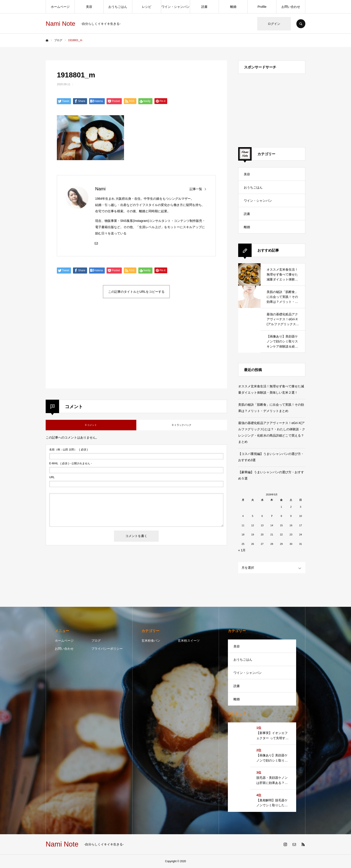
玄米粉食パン (151, 641)
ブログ (96, 641)
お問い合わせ (291, 7)
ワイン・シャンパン (175, 7)
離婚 (233, 7)
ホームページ (60, 7)
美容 (89, 7)
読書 (204, 7)
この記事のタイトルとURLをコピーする (136, 292)
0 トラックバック (182, 425)
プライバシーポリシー (107, 649)
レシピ (147, 7)
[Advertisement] (96, 349)
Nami (100, 189)
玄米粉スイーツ (189, 641)
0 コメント (91, 425)
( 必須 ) (68, 450)
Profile (262, 7)
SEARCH (301, 24)
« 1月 (242, 550)
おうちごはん (118, 7)
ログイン (274, 24)
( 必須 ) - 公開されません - (71, 463)
